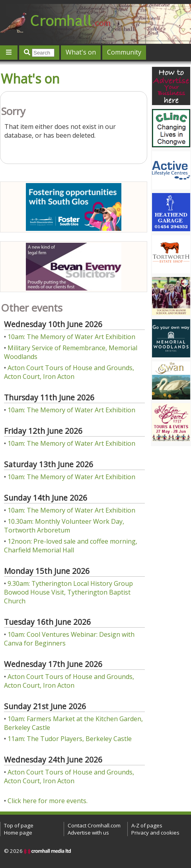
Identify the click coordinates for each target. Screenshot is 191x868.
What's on (81, 52)
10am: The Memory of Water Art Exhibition (71, 337)
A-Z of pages (147, 825)
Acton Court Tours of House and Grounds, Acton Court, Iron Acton (69, 372)
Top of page (19, 825)
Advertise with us (88, 833)
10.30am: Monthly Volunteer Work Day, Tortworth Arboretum (64, 526)
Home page (18, 833)
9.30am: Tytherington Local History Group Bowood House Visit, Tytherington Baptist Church (68, 592)
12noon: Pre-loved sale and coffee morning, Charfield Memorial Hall (71, 546)
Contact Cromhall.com (94, 825)
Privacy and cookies (155, 833)
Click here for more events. (48, 801)
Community (124, 52)
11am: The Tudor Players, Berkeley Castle (70, 739)
